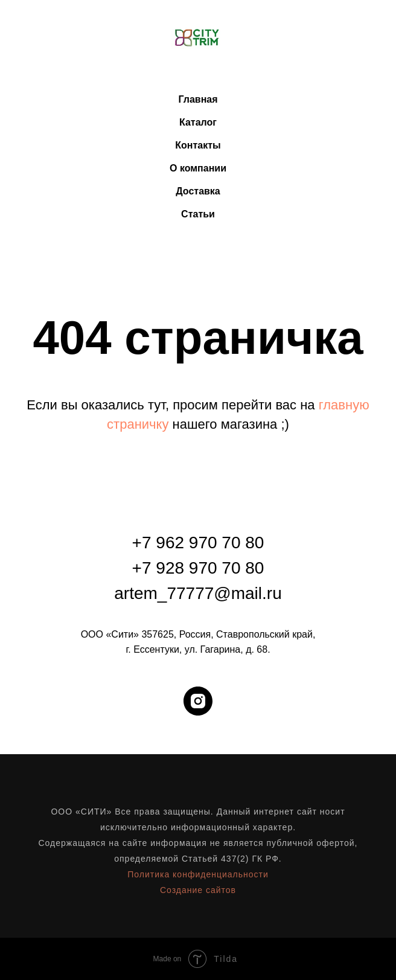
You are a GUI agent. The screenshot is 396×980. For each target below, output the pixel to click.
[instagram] (198, 701)
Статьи (198, 214)
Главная (198, 99)
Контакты (198, 145)
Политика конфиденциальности (198, 874)
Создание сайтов (198, 890)
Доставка (198, 191)
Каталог (198, 122)
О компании (198, 168)
